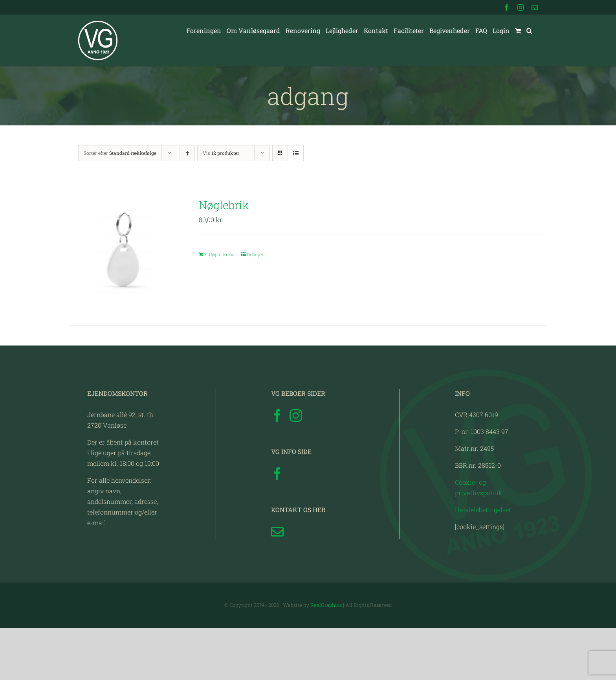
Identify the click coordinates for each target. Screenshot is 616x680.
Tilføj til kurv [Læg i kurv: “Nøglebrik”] (219, 254)
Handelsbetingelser (483, 561)
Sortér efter (120, 153)
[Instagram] (296, 467)
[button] (529, 31)
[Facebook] (277, 467)
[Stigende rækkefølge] (187, 153)
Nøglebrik (224, 205)
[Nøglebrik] (125, 251)
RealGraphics (326, 657)
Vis (221, 153)
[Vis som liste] (296, 153)
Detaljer (255, 254)
